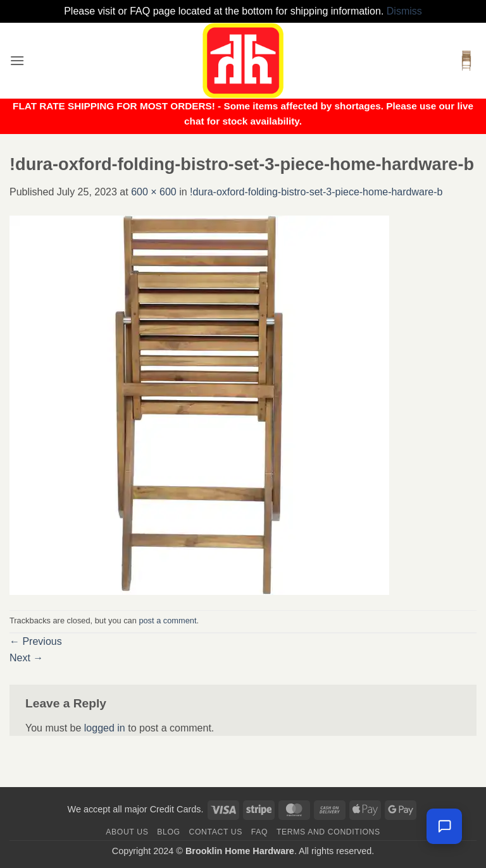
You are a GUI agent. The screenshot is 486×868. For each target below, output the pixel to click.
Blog (168, 832)
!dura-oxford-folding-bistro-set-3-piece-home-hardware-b (316, 192)
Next (26, 658)
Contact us (216, 832)
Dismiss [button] (404, 11)
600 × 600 (154, 192)
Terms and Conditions (328, 832)
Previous (36, 641)
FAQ (259, 832)
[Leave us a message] (444, 826)
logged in (105, 728)
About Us (127, 832)
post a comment (167, 620)
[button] (17, 60)
